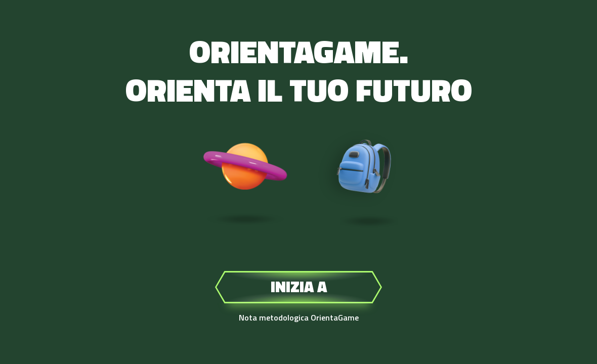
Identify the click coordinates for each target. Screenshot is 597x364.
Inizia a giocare (298, 289)
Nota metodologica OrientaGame (299, 317)
